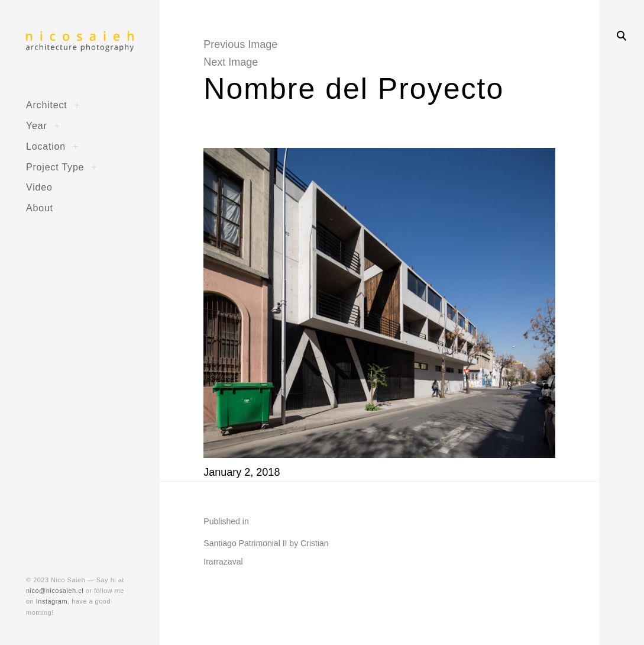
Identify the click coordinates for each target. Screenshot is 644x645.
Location (46, 146)
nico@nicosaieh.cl (55, 591)
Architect (47, 105)
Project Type (55, 167)
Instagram (52, 601)
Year (37, 125)
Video (39, 187)
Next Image (231, 62)
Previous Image (240, 44)
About (40, 208)
